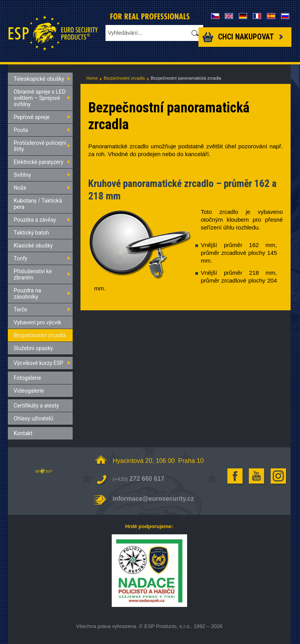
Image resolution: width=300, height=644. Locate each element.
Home (92, 78)
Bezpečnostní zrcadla (124, 78)
